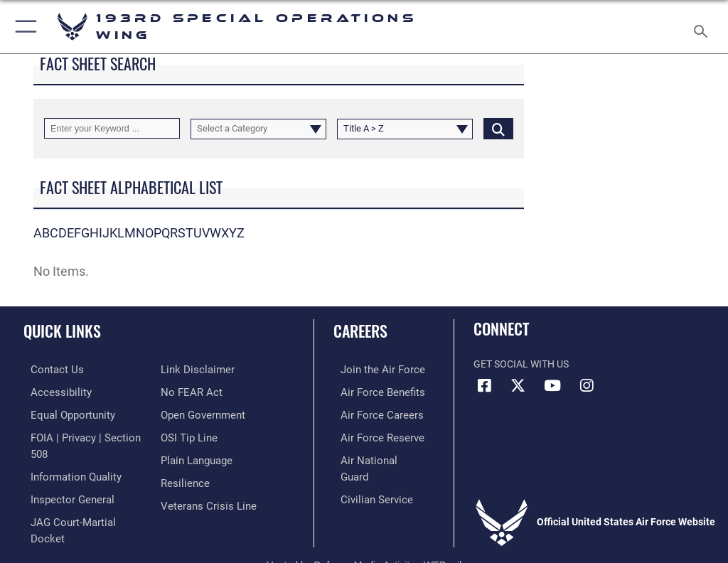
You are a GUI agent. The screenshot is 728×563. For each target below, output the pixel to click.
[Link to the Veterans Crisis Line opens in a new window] (204, 500)
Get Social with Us (521, 364)
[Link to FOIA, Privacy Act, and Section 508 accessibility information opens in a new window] (83, 435)
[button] (23, 27)
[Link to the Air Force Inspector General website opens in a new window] (63, 478)
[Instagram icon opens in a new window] (587, 386)
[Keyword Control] (112, 128)
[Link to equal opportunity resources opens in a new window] (64, 413)
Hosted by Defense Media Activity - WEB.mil (364, 532)
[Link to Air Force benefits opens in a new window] (372, 391)
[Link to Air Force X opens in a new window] (518, 386)
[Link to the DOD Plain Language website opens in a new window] (195, 456)
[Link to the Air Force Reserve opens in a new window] (371, 435)
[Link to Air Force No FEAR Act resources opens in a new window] (189, 391)
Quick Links (62, 331)
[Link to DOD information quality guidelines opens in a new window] (66, 456)
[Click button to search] (498, 128)
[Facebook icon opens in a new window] (484, 386)
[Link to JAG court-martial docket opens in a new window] (80, 500)
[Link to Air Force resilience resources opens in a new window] (182, 478)
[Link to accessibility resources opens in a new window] (50, 391)
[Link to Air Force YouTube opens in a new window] (552, 386)
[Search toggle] (703, 27)
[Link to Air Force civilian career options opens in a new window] (366, 478)
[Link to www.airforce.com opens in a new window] (372, 369)
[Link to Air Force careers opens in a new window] (371, 413)
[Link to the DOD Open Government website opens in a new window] (201, 413)
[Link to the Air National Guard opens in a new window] (374, 456)
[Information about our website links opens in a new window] (194, 369)
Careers (360, 331)
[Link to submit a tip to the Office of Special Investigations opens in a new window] (187, 435)
